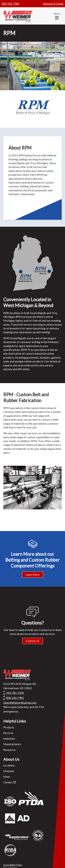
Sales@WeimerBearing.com (20, 703)
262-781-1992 (15, 693)
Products (9, 727)
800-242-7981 (11, 4)
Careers (8, 782)
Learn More (33, 574)
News (7, 776)
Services (8, 733)
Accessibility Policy (13, 865)
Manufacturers (12, 744)
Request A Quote (53, 4)
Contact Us (33, 641)
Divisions (9, 771)
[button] (57, 16)
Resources (9, 750)
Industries (9, 738)
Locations (9, 765)
